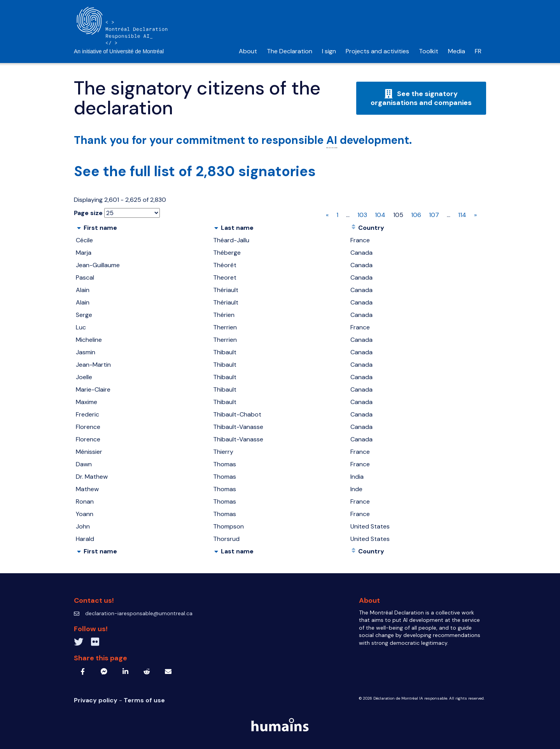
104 (380, 215)
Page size (88, 213)
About (248, 51)
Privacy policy (96, 700)
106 (416, 215)
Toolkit (429, 51)
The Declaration (290, 51)
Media (457, 51)
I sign (329, 51)
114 (462, 215)
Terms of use (144, 700)
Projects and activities (377, 51)
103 (362, 215)
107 (434, 215)
